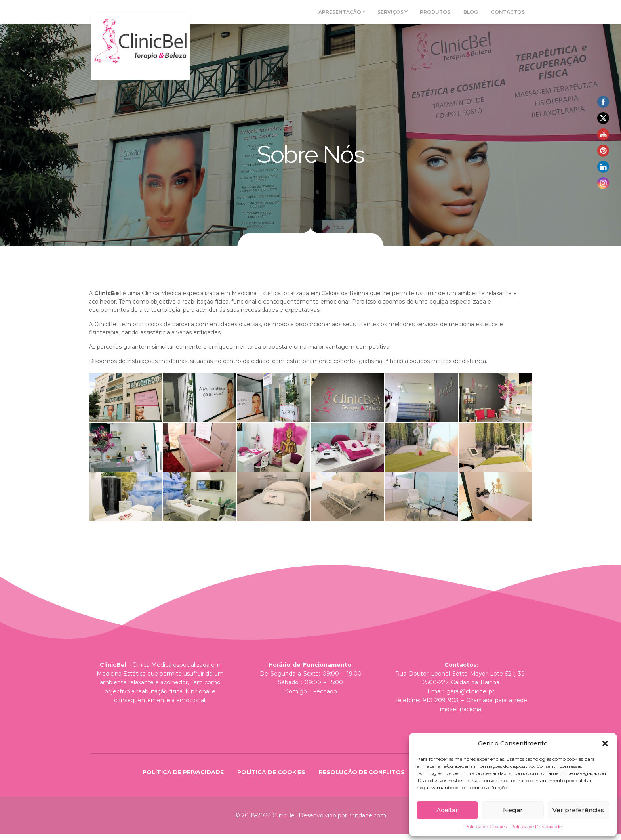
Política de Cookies (486, 826)
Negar (513, 810)
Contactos (508, 15)
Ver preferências (578, 810)
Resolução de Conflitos (362, 778)
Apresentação (349, 15)
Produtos (440, 15)
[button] (605, 743)
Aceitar (447, 810)
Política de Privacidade (536, 826)
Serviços (399, 15)
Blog (473, 15)
